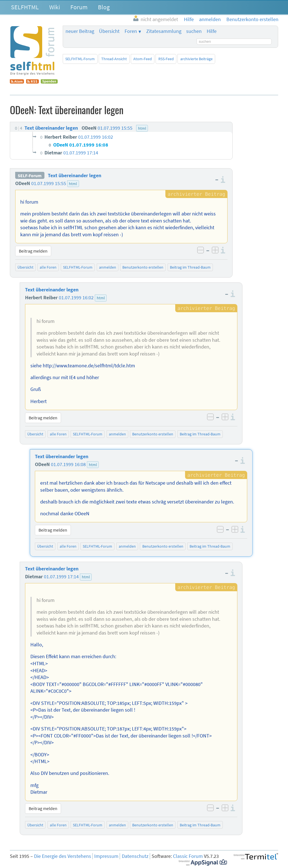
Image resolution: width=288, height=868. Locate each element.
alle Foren (48, 267)
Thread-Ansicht (114, 59)
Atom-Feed (143, 59)
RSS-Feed (166, 59)
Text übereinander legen (75, 176)
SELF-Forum (30, 176)
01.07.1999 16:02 (76, 298)
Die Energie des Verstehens (63, 856)
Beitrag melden (33, 251)
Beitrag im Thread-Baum (190, 267)
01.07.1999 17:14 (61, 577)
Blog (104, 7)
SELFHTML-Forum (80, 59)
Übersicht (109, 31)
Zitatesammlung (164, 31)
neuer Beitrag (80, 31)
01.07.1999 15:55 (49, 183)
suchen (194, 31)
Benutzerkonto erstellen (143, 267)
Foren (131, 31)
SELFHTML (25, 7)
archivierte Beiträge (196, 59)
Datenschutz (135, 856)
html (73, 184)
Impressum (106, 856)
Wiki (55, 7)
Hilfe (212, 31)
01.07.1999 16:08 (68, 464)
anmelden (108, 267)
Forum (79, 7)
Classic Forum (188, 856)
